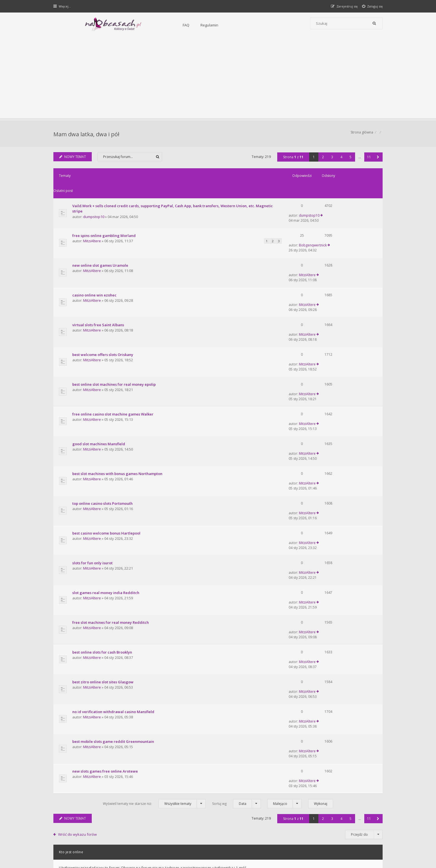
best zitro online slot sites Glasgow (103, 533)
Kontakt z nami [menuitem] (328, 831)
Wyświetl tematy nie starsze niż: (154, 619)
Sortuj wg (236, 619)
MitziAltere (93, 225)
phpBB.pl (110, 855)
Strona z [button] (293, 160)
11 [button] (368, 160)
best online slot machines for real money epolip (115, 324)
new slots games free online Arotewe (106, 595)
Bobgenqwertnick (337, 220)
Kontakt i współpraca (293, 782)
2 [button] (322, 160)
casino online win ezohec (95, 262)
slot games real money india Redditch (106, 470)
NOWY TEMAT (73, 159)
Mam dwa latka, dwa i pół (87, 135)
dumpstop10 (94, 204)
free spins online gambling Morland (105, 220)
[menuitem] (372, 6)
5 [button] (350, 160)
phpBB (93, 845)
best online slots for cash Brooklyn (103, 512)
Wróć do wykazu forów (78, 650)
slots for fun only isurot (93, 449)
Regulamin (149, 25)
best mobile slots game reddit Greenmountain (114, 575)
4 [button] (341, 160)
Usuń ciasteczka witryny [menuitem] (364, 831)
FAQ (125, 25)
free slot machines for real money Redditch (111, 491)
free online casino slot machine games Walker (113, 345)
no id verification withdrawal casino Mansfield (114, 554)
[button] (377, 160)
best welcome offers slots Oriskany (103, 303)
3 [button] (332, 160)
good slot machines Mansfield (99, 366)
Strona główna (361, 135)
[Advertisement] (218, 79)
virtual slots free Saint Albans (99, 283)
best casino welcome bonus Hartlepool (107, 429)
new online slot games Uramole (101, 241)
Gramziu (87, 850)
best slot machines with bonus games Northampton (118, 387)
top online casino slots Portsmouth (103, 408)
